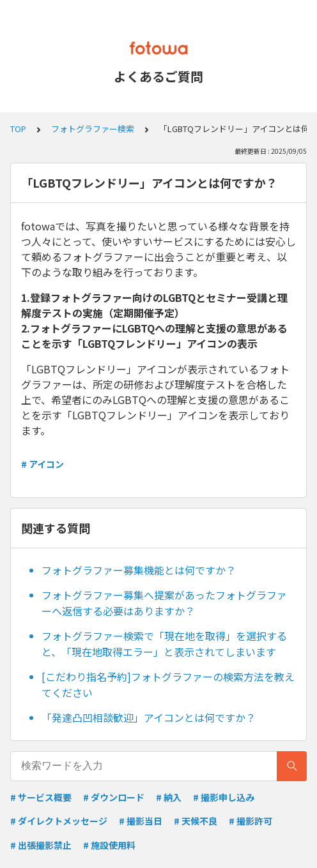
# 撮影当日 (141, 821)
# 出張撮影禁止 (41, 845)
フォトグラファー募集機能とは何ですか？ (139, 570)
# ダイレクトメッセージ (59, 821)
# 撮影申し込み (224, 797)
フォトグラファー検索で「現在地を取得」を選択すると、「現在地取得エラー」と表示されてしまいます (164, 644)
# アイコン (43, 464)
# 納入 (169, 797)
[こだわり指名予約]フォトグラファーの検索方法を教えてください (168, 685)
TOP (18, 129)
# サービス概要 (41, 797)
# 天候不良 (196, 821)
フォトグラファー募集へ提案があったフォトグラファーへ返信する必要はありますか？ (164, 603)
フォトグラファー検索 (93, 129)
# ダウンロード (114, 797)
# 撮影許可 (251, 821)
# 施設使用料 (109, 845)
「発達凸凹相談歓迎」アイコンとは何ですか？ (149, 717)
